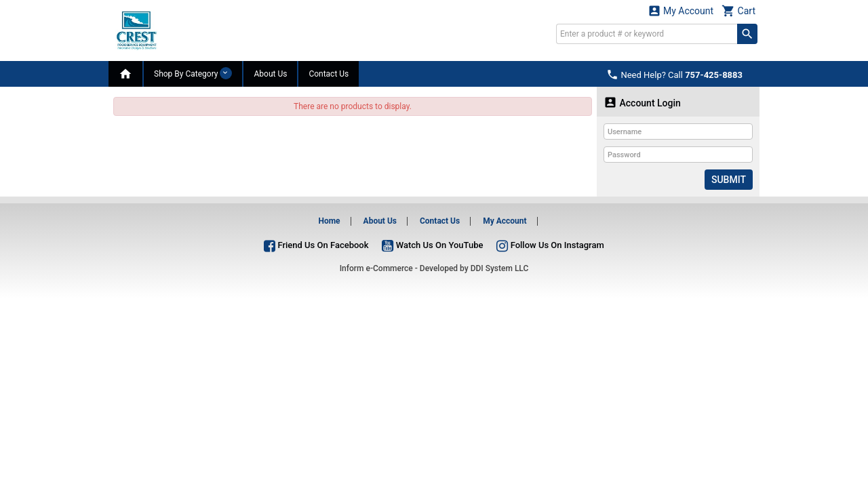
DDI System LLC (500, 268)
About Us (270, 74)
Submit (729, 180)
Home (329, 221)
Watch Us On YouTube (432, 245)
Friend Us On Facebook (316, 245)
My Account (681, 11)
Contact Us (329, 74)
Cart (738, 11)
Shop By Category (193, 73)
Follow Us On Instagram (550, 245)
